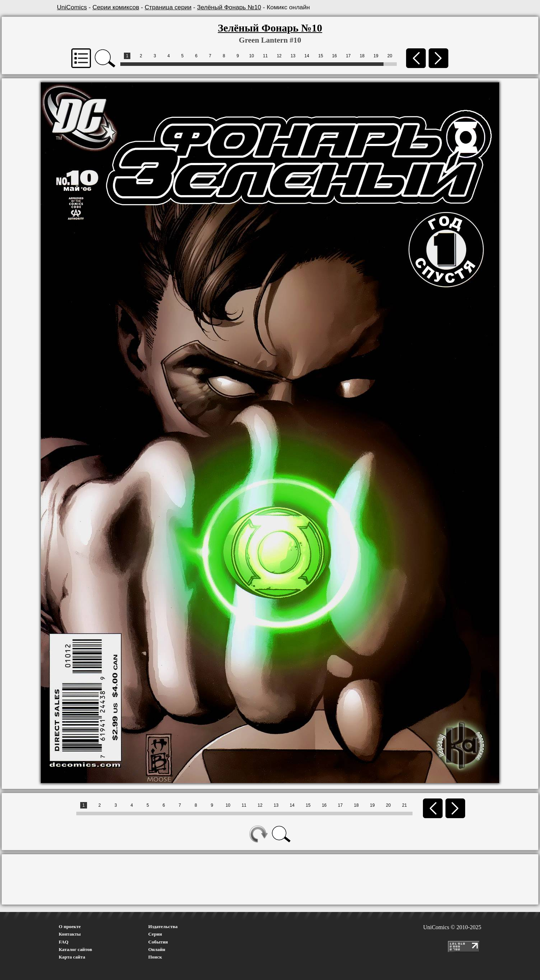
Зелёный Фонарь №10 (229, 7)
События (158, 942)
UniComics (72, 7)
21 (404, 805)
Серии (155, 934)
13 (293, 56)
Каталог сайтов (75, 949)
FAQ (64, 942)
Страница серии (168, 7)
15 (321, 56)
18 (362, 56)
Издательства (163, 926)
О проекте (70, 926)
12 (279, 56)
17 (348, 56)
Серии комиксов (116, 7)
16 (334, 56)
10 (252, 56)
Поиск (155, 957)
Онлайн (157, 949)
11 (265, 56)
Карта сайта (72, 957)
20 (390, 56)
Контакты (70, 934)
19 (376, 56)
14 (307, 56)
